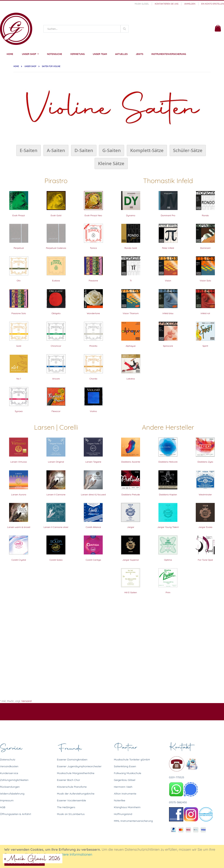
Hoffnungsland (123, 814)
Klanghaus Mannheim (127, 807)
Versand (26, 701)
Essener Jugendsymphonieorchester (79, 766)
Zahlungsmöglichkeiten (14, 780)
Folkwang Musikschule (128, 773)
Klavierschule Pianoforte (72, 787)
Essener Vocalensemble (72, 800)
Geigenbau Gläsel (125, 780)
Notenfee (120, 800)
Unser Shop (30, 66)
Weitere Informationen (74, 854)
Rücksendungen (10, 787)
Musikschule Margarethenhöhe (76, 773)
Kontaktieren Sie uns (167, 4)
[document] (113, 856)
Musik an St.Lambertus (71, 814)
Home (16, 66)
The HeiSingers (66, 807)
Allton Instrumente (125, 794)
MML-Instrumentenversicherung (133, 821)
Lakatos (131, 379)
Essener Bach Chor (69, 780)
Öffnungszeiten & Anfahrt (16, 814)
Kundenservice (9, 773)
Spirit (205, 346)
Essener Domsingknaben (72, 759)
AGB (3, 807)
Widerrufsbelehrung (12, 794)
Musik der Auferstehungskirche (76, 794)
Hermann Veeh (123, 787)
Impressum (7, 800)
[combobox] (86, 29)
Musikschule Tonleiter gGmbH (132, 759)
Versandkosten (9, 766)
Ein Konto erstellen (213, 4)
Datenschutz (8, 759)
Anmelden (190, 4)
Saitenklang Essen (125, 766)
